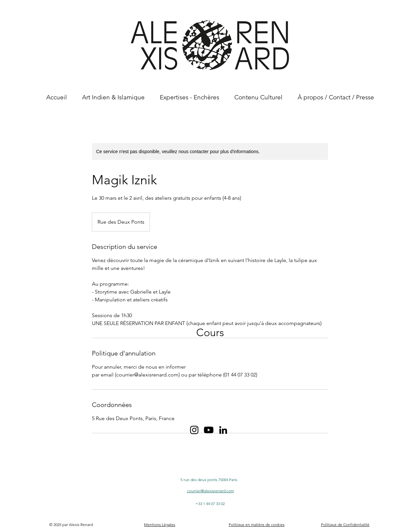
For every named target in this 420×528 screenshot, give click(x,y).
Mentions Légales (160, 525)
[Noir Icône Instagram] (194, 430)
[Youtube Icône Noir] (209, 430)
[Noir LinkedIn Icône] (223, 430)
